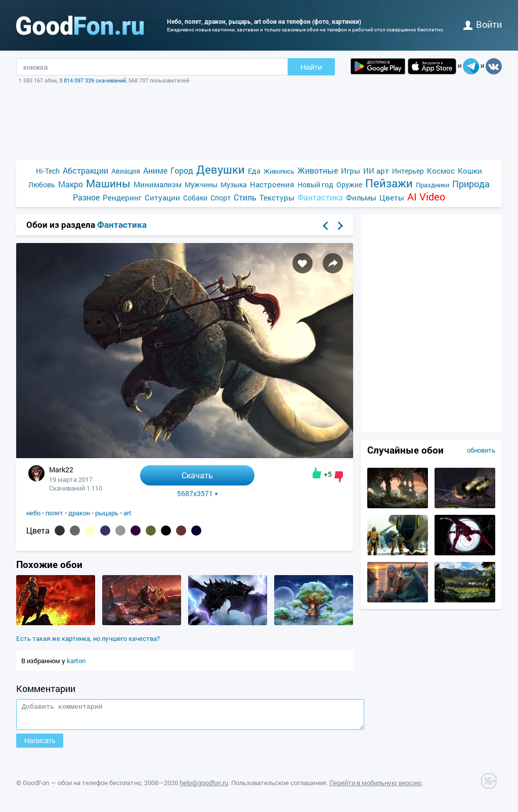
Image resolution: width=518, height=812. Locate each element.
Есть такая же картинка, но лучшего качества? (88, 638)
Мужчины (201, 185)
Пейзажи (389, 183)
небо (33, 513)
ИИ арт (376, 171)
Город (182, 170)
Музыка (234, 185)
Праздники (433, 185)
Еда (254, 171)
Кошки (470, 171)
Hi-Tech (48, 171)
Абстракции (85, 170)
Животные (318, 170)
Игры (351, 171)
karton (76, 661)
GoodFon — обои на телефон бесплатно (82, 787)
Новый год (315, 185)
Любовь (42, 185)
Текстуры (277, 197)
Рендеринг (122, 197)
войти (483, 24)
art (127, 513)
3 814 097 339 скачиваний (93, 80)
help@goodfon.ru (204, 787)
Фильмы (361, 197)
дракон (79, 513)
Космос (441, 171)
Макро (71, 184)
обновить (481, 450)
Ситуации (162, 197)
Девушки (221, 169)
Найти (311, 67)
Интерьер (408, 171)
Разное (86, 197)
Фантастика (320, 197)
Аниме (155, 170)
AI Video (426, 197)
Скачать (197, 475)
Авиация (126, 171)
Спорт (221, 198)
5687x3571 (198, 494)
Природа (471, 184)
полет (54, 513)
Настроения (272, 184)
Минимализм (158, 184)
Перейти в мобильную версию (376, 787)
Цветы (392, 197)
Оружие (349, 185)
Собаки (195, 198)
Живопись (279, 171)
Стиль (245, 197)
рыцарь (107, 513)
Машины (108, 184)
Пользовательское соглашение (279, 787)
